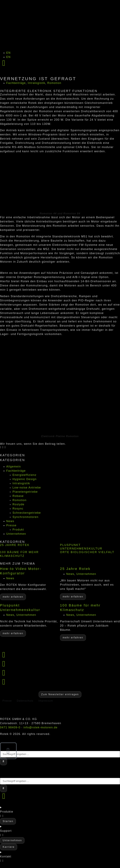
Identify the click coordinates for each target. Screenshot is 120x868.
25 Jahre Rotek (15, 545)
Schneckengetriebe (27, 513)
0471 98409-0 (10, 727)
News (10, 521)
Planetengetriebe (25, 492)
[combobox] (60, 754)
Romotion (54, 83)
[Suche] (4, 761)
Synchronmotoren (25, 517)
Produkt (18, 530)
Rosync (18, 509)
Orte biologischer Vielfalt (87, 552)
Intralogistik (36, 83)
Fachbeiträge (16, 83)
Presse (11, 525)
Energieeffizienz (24, 475)
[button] (1, 447)
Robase (18, 496)
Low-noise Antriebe (27, 488)
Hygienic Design (25, 479)
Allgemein (14, 467)
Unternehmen (16, 534)
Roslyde (18, 504)
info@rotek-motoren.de (40, 727)
